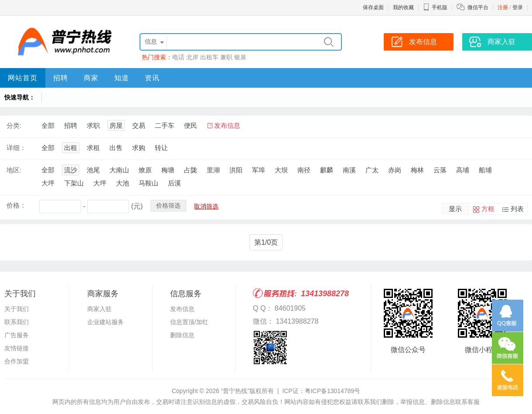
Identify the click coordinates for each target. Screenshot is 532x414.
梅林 (417, 170)
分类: (14, 125)
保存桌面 (373, 7)
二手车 (165, 125)
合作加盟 (17, 361)
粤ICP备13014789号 (333, 391)
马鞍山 (148, 183)
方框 (488, 209)
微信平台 (478, 7)
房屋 (116, 125)
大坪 (48, 183)
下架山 (74, 183)
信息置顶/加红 (189, 322)
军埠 (259, 170)
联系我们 (17, 322)
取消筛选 (206, 206)
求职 (93, 125)
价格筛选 (168, 205)
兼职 (226, 57)
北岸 (192, 57)
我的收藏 (403, 7)
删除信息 (182, 335)
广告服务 (17, 335)
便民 (191, 125)
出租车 (209, 57)
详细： (16, 148)
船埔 (485, 170)
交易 (139, 125)
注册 (503, 7)
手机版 (435, 7)
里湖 (213, 170)
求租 (93, 148)
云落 (440, 170)
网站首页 (23, 78)
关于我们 (17, 309)
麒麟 (327, 170)
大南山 (119, 170)
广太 (372, 170)
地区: (14, 170)
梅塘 (168, 170)
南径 (304, 170)
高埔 (463, 170)
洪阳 (236, 170)
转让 (161, 148)
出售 (116, 148)
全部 (48, 125)
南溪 (349, 170)
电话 (178, 57)
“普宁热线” (235, 391)
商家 (91, 78)
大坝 (281, 170)
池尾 (93, 170)
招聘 (61, 78)
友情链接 (17, 348)
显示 (455, 209)
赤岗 (395, 170)
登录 (518, 7)
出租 (71, 148)
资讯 (152, 78)
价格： (16, 205)
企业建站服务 (106, 322)
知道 (122, 78)
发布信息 (227, 125)
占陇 (191, 170)
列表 (517, 209)
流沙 (71, 170)
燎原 (145, 170)
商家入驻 (99, 309)
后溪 (174, 183)
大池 (123, 183)
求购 (139, 148)
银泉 (240, 57)
